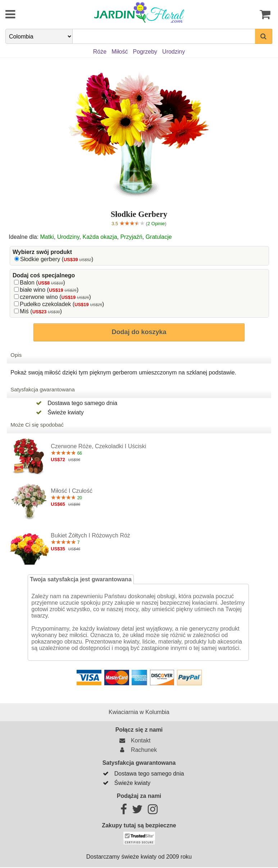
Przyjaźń (131, 237)
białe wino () (49, 290)
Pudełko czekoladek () (62, 304)
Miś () (41, 311)
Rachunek (137, 750)
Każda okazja (100, 237)
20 (66, 498)
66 (66, 453)
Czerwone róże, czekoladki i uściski (98, 446)
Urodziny (68, 237)
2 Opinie (156, 224)
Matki (47, 237)
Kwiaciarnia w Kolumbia (139, 712)
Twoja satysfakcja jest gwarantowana (81, 579)
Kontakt (134, 740)
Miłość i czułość (72, 491)
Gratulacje (159, 237)
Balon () (42, 283)
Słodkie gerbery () (57, 259)
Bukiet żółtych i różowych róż (90, 535)
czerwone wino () (55, 297)
